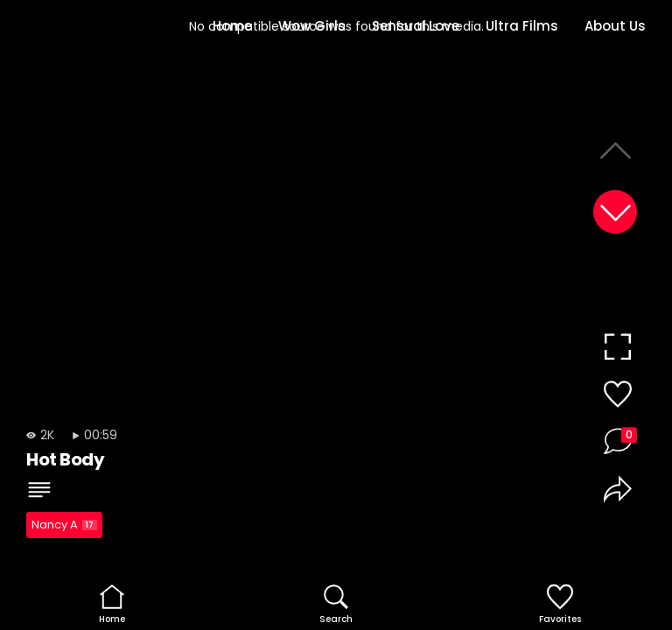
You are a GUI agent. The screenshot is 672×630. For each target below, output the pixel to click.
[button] (615, 212)
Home (232, 26)
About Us (615, 26)
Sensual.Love (416, 26)
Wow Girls (312, 26)
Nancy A (64, 525)
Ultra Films (522, 26)
